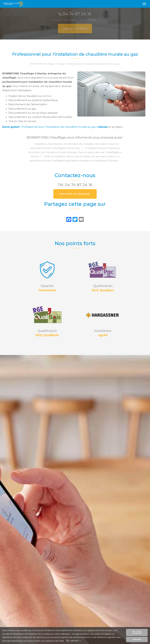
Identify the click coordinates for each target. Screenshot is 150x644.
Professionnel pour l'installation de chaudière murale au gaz (93, 64)
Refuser (137, 639)
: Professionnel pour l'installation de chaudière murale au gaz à (55, 127)
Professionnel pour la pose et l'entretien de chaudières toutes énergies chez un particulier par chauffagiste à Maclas (75, 152)
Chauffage (60, 64)
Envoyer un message (75, 194)
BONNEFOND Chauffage (42, 64)
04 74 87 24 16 (79, 185)
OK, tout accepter (137, 633)
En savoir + (74, 641)
